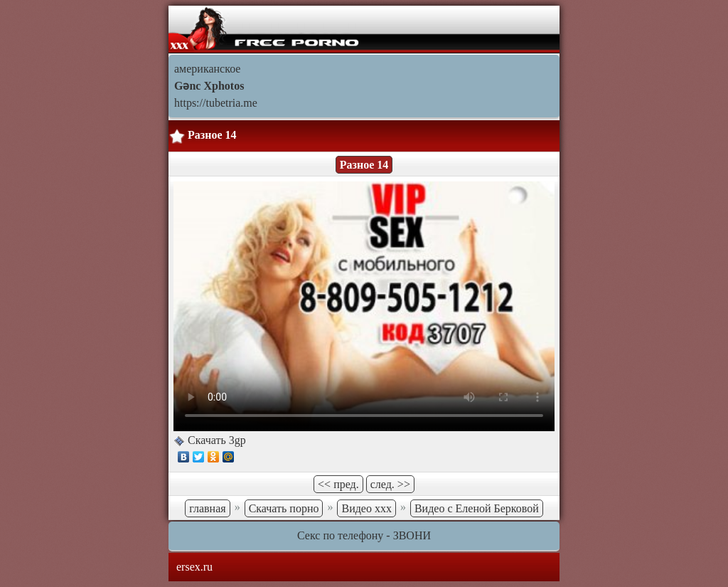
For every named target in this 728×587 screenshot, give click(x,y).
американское (207, 69)
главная (207, 508)
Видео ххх (366, 508)
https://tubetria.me (216, 103)
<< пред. (338, 484)
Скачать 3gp (215, 440)
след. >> (390, 484)
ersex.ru (194, 567)
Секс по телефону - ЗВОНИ (364, 535)
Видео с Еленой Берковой (477, 508)
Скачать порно (284, 508)
